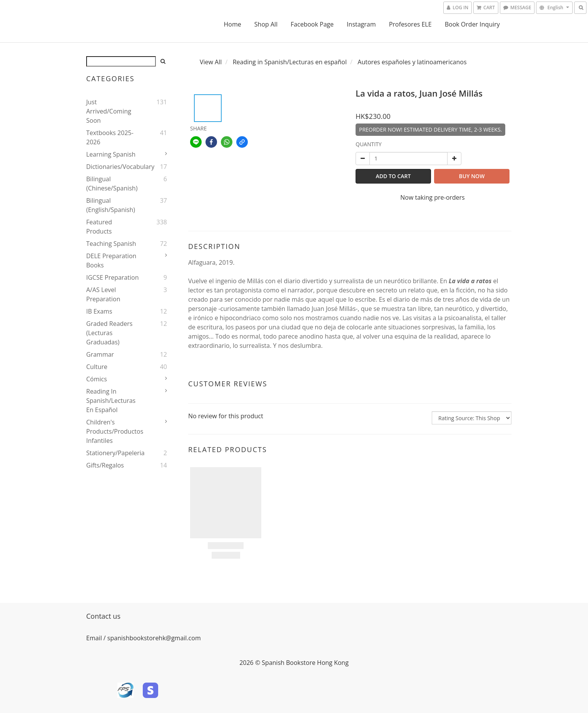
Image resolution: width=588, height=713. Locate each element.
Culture (97, 367)
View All (211, 62)
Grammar (100, 354)
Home (232, 24)
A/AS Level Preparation (103, 294)
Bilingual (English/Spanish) (111, 205)
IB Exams (99, 311)
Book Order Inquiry (472, 24)
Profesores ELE (410, 24)
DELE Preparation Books (111, 260)
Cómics (97, 379)
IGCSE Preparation (112, 277)
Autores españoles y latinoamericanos (412, 62)
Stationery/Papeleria (113, 453)
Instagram (361, 24)
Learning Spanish (111, 154)
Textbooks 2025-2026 (110, 137)
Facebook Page (312, 24)
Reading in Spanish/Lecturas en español (111, 401)
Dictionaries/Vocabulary (113, 167)
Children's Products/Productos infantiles (113, 431)
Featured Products (99, 227)
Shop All (266, 24)
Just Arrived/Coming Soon (109, 111)
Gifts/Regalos (105, 465)
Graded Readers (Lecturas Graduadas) (109, 333)
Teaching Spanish (111, 244)
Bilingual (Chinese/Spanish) (112, 184)
